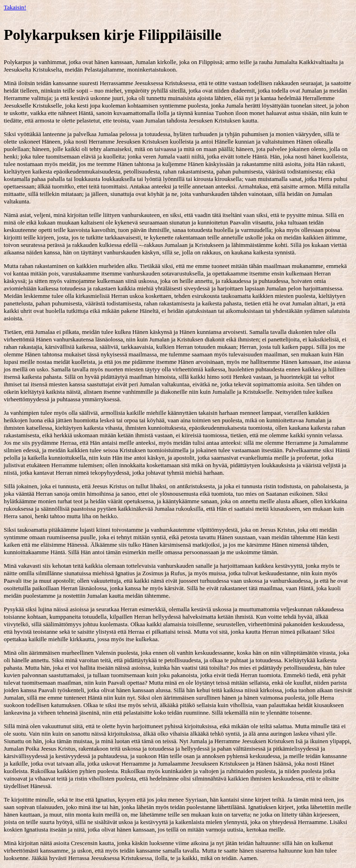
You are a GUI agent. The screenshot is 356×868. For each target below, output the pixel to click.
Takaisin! (15, 7)
